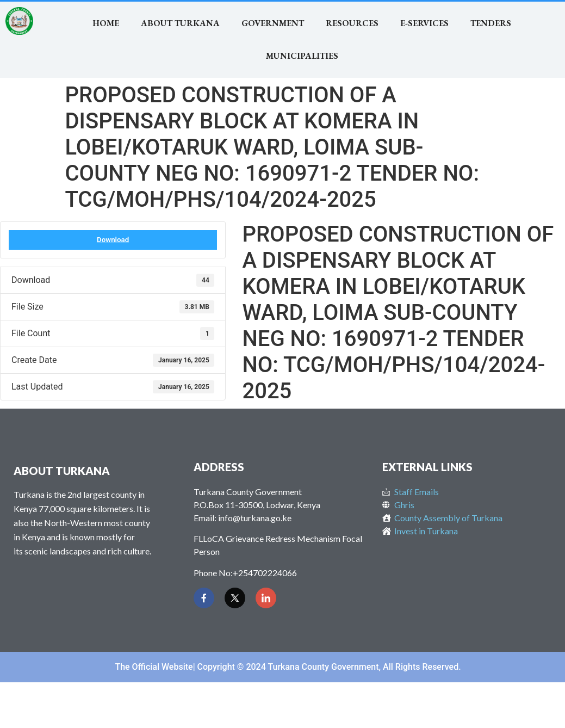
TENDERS (491, 23)
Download (113, 240)
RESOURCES (352, 23)
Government (273, 23)
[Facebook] (204, 598)
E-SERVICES (424, 23)
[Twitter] (235, 598)
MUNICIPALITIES (302, 56)
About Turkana (180, 23)
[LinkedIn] (266, 598)
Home (106, 23)
